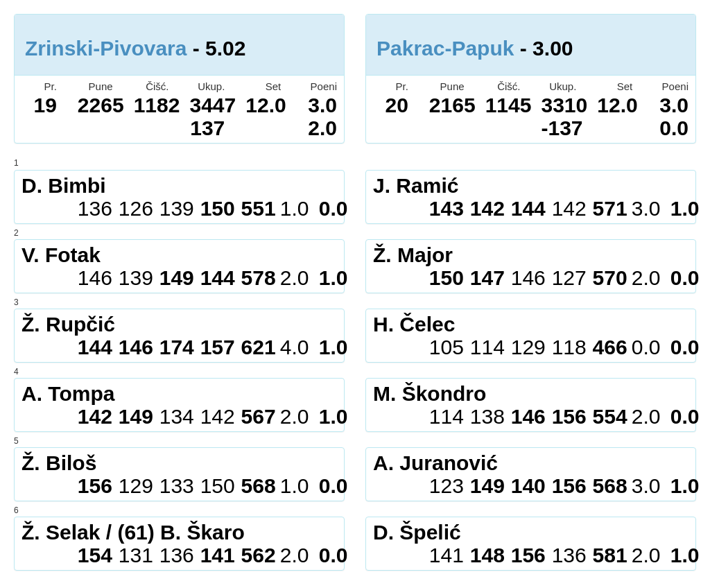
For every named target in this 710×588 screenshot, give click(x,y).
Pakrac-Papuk (445, 48)
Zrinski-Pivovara (106, 48)
